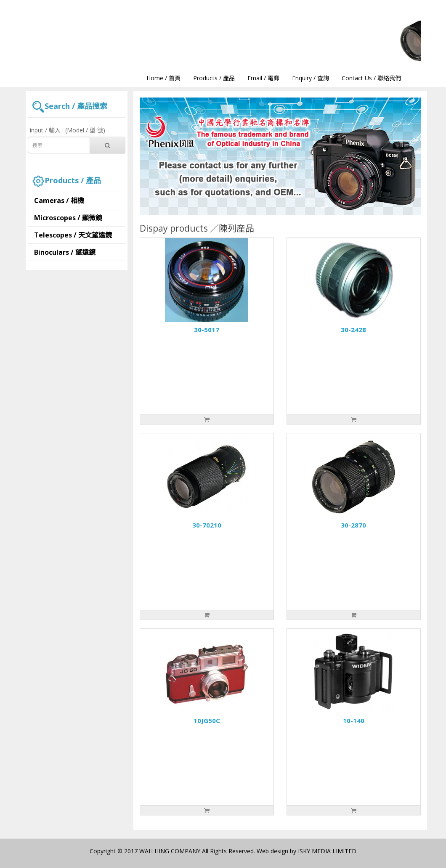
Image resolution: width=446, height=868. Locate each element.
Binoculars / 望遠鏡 (65, 252)
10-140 (354, 720)
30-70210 (207, 525)
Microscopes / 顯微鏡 (68, 218)
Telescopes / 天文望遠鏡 (73, 235)
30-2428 (353, 330)
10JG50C (207, 720)
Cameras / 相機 (59, 201)
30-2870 (353, 525)
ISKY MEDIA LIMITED (327, 851)
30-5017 (207, 330)
